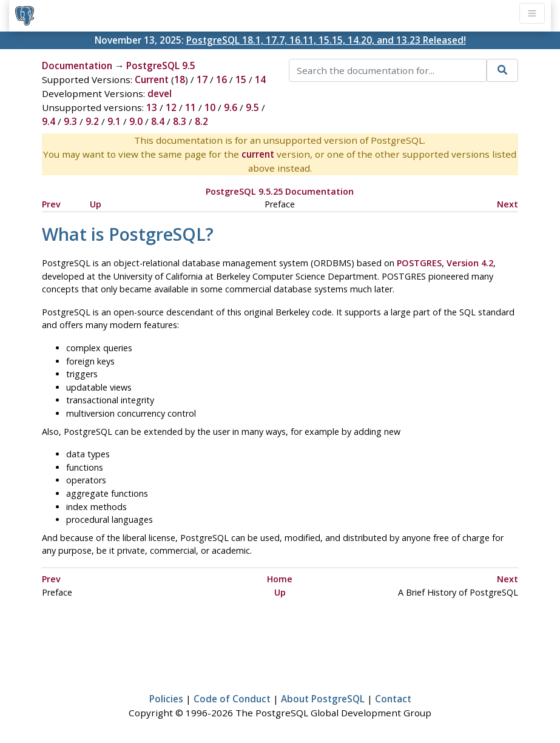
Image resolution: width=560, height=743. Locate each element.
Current (152, 79)
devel (160, 93)
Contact (393, 699)
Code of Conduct (232, 699)
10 (210, 107)
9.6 (231, 107)
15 (241, 79)
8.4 (158, 121)
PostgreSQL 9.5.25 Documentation (280, 191)
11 (191, 107)
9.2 (92, 121)
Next (508, 204)
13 (152, 107)
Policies (166, 699)
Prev (51, 204)
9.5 (252, 107)
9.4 (49, 121)
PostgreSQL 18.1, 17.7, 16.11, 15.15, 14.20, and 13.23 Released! (326, 40)
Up (96, 204)
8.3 (180, 121)
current (258, 154)
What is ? (128, 234)
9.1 (114, 121)
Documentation (77, 66)
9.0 (136, 121)
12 (171, 107)
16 (221, 79)
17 (202, 79)
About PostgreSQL (323, 699)
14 (260, 79)
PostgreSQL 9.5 (161, 66)
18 (180, 79)
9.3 (70, 121)
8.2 (201, 121)
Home (280, 579)
